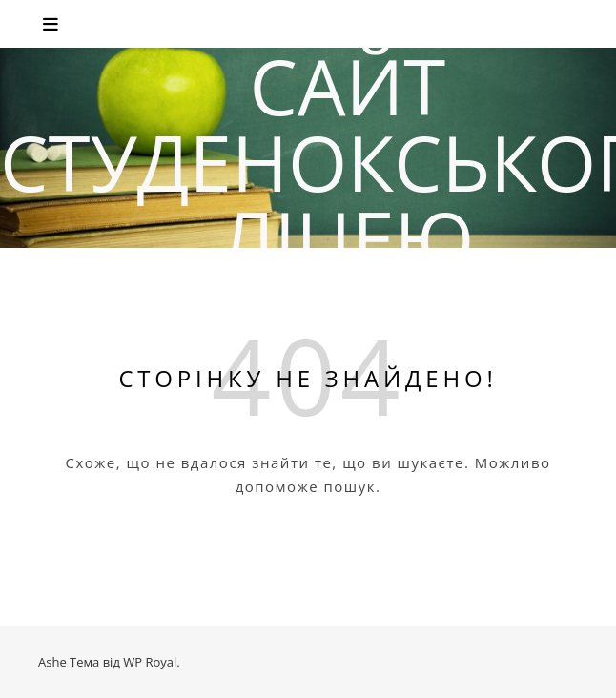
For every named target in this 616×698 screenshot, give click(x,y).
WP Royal (150, 662)
